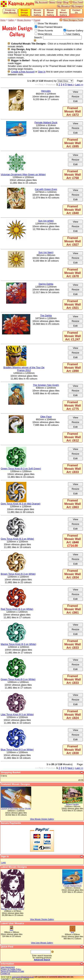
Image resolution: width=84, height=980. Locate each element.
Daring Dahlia (46, 284)
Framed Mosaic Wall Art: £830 (73, 750)
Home (3, 20)
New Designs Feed (73, 20)
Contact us (5, 973)
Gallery (11, 20)
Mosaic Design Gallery (24, 12)
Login (3, 863)
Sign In (42, 72)
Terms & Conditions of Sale (12, 971)
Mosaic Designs (24, 20)
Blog (66, 2)
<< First (39, 85)
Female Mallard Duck (46, 122)
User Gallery (73, 34)
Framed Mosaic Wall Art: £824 (73, 715)
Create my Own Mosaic (10, 11)
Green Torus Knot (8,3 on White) (18, 679)
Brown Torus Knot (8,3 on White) (18, 574)
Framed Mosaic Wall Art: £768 (73, 175)
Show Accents (45, 31)
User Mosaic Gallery (63, 12)
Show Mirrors (45, 34)
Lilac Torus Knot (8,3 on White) (17, 714)
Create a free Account (23, 72)
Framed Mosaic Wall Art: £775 (73, 406)
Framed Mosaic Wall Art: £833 (73, 469)
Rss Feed (78, 2)
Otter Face (46, 417)
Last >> (79, 85)
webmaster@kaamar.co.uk (23, 977)
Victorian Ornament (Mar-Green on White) (23, 174)
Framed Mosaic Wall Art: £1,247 (73, 336)
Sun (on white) (46, 221)
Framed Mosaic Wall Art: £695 (73, 143)
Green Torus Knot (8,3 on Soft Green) (21, 469)
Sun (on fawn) (46, 252)
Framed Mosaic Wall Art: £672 (73, 111)
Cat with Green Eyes (46, 189)
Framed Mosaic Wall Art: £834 (73, 574)
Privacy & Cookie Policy (11, 969)
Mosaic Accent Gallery (37, 12)
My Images (77, 6)
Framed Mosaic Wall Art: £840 (73, 210)
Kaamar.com (17, 4)
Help (59, 2)
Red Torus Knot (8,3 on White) (17, 609)
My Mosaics (64, 6)
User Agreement (8, 967)
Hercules (46, 91)
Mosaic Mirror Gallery (50, 12)
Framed (37, 20)
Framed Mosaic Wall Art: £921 (73, 304)
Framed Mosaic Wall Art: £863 (73, 504)
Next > (71, 85)
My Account (41, 2)
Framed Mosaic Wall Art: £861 (73, 609)
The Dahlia (46, 315)
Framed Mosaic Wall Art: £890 (73, 368)
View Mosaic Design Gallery (42, 919)
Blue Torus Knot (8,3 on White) (17, 750)
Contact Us (76, 11)
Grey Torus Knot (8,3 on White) (17, 539)
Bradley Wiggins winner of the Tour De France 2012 (24, 369)
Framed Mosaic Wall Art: (73, 541)
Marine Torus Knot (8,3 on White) (18, 644)
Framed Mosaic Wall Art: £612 (73, 437)
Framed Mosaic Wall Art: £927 (73, 241)
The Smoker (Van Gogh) (46, 385)
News (52, 2)
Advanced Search (42, 960)
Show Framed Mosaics (50, 27)
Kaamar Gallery (75, 31)
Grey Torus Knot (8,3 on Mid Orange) (21, 504)
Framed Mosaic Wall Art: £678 (73, 273)
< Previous (50, 85)
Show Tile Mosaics (48, 23)
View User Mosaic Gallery (42, 943)
